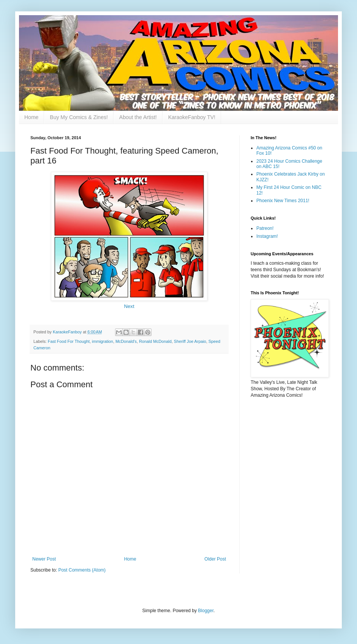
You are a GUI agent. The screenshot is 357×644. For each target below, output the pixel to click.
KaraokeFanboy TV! (192, 117)
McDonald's (126, 341)
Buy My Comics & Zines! (79, 117)
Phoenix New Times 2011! (283, 201)
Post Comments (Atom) (82, 570)
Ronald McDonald (155, 341)
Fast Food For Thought (69, 341)
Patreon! (265, 228)
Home (31, 117)
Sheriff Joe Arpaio (190, 341)
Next (129, 306)
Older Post (215, 559)
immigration (103, 341)
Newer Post (44, 559)
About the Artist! (138, 117)
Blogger (206, 611)
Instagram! (267, 236)
